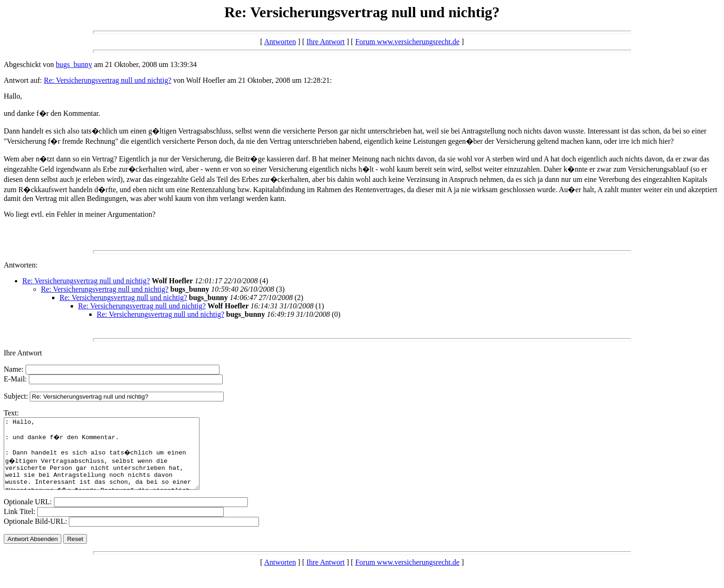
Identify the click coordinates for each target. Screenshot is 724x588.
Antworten (280, 42)
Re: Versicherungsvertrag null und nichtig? (107, 80)
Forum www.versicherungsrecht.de (407, 42)
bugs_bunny (74, 64)
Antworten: (21, 265)
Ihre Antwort (325, 42)
